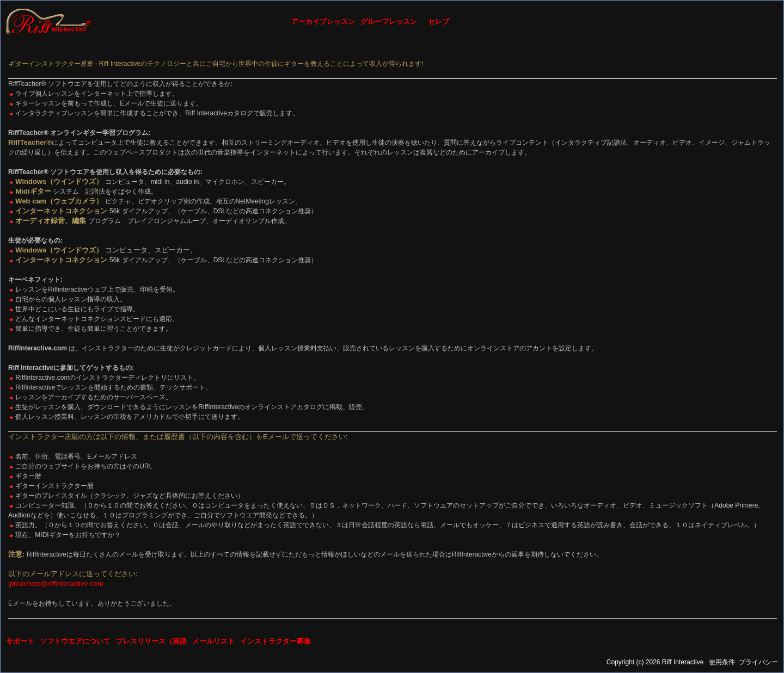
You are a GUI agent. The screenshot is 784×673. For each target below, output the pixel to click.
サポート (20, 641)
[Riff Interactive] (48, 21)
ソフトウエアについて (75, 641)
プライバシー (758, 662)
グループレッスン (389, 21)
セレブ (439, 21)
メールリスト (213, 641)
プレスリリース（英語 (151, 641)
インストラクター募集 (275, 641)
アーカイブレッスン (323, 21)
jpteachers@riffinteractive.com (56, 584)
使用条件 (722, 662)
